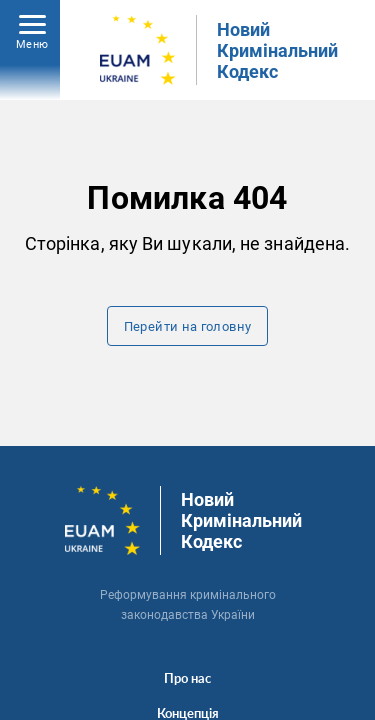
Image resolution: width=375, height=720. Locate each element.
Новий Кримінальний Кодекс (277, 50)
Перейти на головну (188, 326)
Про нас (187, 678)
